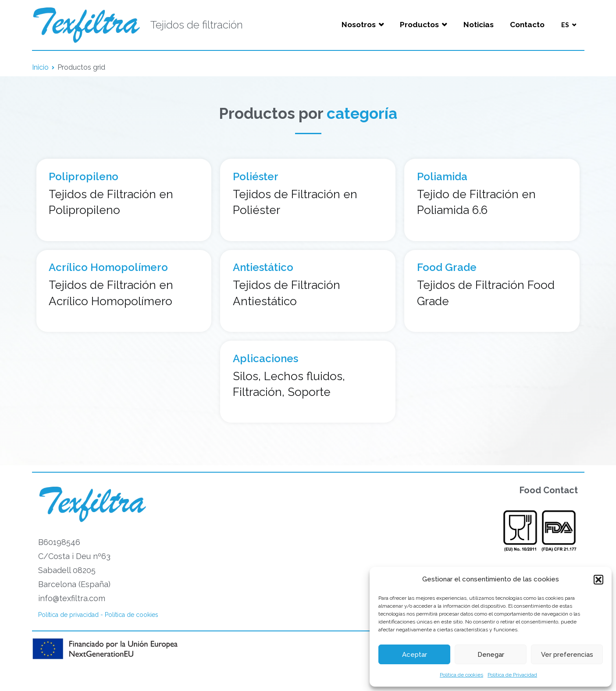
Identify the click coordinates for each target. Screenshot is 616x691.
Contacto (527, 25)
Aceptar (415, 655)
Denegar (491, 655)
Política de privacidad (68, 615)
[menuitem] (568, 25)
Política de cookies (461, 675)
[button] (598, 580)
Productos (419, 25)
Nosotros (359, 25)
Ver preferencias (567, 655)
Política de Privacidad (512, 675)
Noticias (479, 25)
